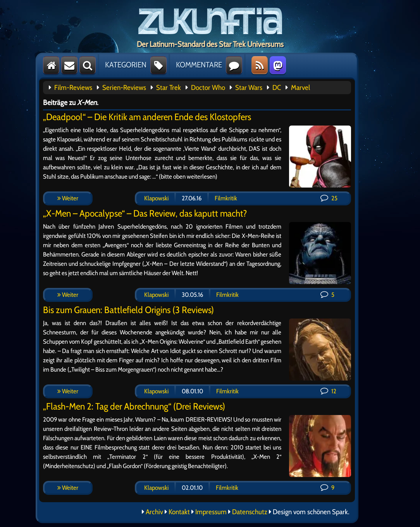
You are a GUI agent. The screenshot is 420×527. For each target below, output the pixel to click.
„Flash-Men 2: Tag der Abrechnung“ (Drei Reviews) (134, 406)
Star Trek (169, 88)
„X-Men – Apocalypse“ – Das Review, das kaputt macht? (145, 213)
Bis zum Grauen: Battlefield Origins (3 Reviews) (128, 310)
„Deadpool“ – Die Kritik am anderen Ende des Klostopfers (147, 117)
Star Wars (249, 88)
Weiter (68, 198)
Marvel (300, 88)
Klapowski (156, 198)
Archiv (154, 512)
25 (329, 198)
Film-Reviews (73, 88)
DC (277, 88)
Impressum (211, 512)
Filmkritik (226, 198)
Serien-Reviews (124, 88)
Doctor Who (208, 88)
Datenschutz (250, 512)
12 (328, 391)
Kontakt (179, 512)
